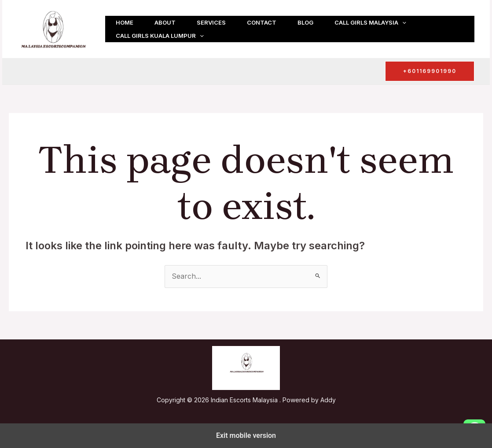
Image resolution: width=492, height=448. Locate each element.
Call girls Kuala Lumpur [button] (160, 36)
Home (125, 22)
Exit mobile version (246, 435)
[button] (402, 22)
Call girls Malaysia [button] (370, 22)
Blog (305, 22)
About (165, 22)
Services (211, 22)
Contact (262, 22)
